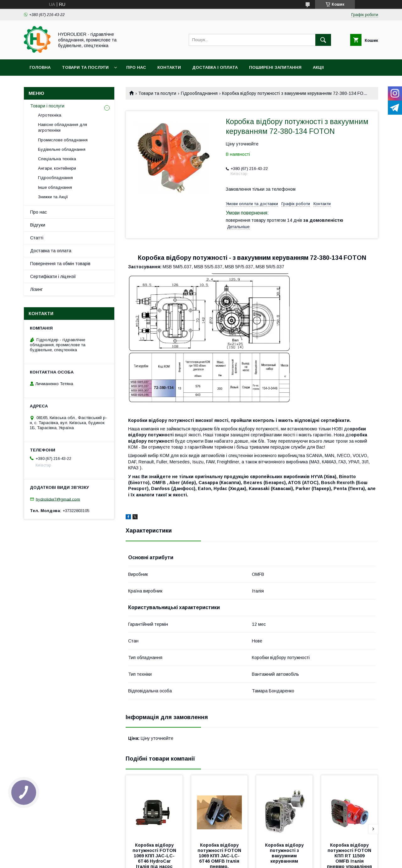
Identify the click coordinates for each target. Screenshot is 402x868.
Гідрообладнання (199, 93)
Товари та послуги (85, 67)
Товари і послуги (47, 106)
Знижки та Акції (53, 197)
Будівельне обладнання (62, 149)
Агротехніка (50, 115)
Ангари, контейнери (57, 168)
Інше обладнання (55, 187)
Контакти (169, 67)
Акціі (318, 67)
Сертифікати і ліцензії (53, 276)
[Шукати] (323, 40)
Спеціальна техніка (57, 159)
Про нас (136, 67)
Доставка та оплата (51, 251)
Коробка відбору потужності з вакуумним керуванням (285, 853)
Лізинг (36, 289)
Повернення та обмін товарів (60, 264)
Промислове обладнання (63, 140)
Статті (37, 238)
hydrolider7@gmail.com (58, 499)
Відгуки (38, 225)
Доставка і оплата (215, 67)
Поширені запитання (275, 67)
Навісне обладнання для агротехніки (62, 127)
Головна (40, 67)
